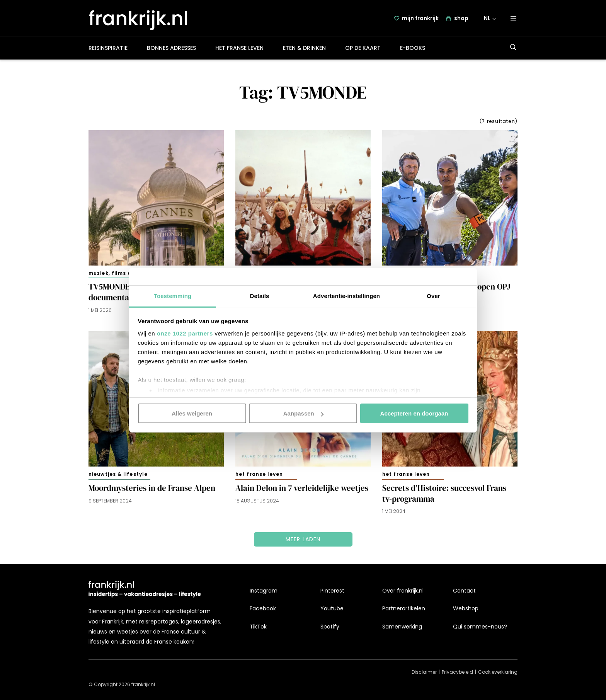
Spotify (330, 627)
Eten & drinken (304, 48)
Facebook (263, 608)
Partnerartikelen (404, 608)
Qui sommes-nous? (480, 627)
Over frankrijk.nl (403, 591)
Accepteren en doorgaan (414, 413)
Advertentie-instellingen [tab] (346, 295)
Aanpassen (303, 413)
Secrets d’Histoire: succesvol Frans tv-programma (444, 494)
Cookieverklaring (498, 672)
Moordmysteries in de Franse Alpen (152, 488)
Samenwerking (402, 627)
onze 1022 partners (185, 333)
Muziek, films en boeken (123, 273)
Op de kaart (363, 48)
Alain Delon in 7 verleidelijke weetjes (302, 488)
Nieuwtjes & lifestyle (118, 474)
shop (461, 18)
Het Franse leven (239, 48)
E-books (413, 48)
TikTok (258, 627)
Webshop (466, 608)
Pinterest (332, 591)
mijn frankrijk (420, 18)
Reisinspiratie (108, 48)
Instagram (264, 591)
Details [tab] (260, 295)
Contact (464, 591)
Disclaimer (424, 672)
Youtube (332, 608)
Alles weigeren (192, 413)
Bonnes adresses (171, 48)
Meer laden (303, 540)
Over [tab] (433, 295)
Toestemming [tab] (173, 295)
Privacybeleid (457, 672)
